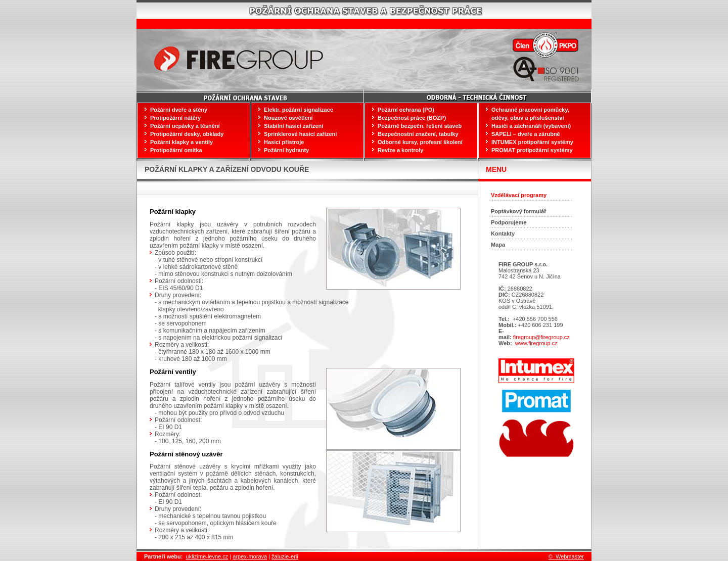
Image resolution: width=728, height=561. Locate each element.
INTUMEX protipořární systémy (532, 142)
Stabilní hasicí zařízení (293, 126)
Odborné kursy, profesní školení (420, 142)
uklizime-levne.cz (207, 556)
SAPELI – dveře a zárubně (526, 134)
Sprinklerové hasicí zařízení (300, 134)
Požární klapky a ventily (181, 142)
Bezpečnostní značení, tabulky (418, 134)
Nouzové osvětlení (288, 118)
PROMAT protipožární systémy (532, 150)
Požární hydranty (286, 150)
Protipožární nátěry (175, 118)
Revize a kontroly (400, 150)
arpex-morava (250, 556)
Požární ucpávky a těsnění (185, 126)
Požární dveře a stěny (179, 110)
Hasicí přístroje (284, 142)
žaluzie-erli (285, 556)
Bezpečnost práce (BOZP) (412, 118)
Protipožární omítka (176, 150)
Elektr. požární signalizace (299, 110)
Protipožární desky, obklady (187, 134)
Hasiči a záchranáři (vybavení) (531, 126)
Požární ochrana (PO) (406, 110)
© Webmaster (566, 556)
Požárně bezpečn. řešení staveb (420, 126)
